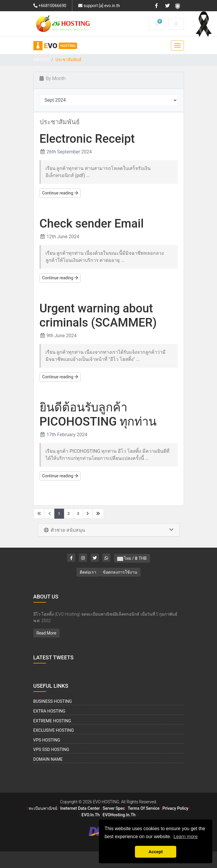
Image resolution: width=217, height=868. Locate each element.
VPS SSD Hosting (51, 750)
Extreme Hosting (52, 721)
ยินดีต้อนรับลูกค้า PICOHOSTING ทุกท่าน (98, 414)
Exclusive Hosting (54, 730)
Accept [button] (156, 852)
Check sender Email (92, 224)
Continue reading (60, 193)
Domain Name (48, 759)
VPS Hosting (47, 740)
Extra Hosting (49, 711)
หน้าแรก (41, 60)
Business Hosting (53, 701)
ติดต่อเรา (88, 572)
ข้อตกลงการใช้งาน (120, 572)
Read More (46, 633)
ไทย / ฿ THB (132, 558)
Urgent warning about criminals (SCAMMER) (98, 315)
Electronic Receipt (87, 139)
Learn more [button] (186, 837)
